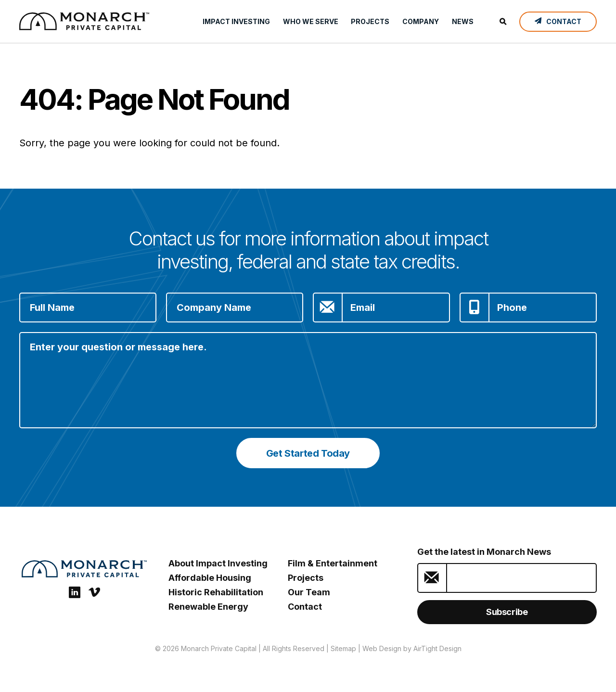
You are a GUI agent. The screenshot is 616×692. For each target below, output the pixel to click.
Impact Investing (236, 21)
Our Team (309, 592)
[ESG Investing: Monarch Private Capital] (84, 21)
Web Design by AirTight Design (412, 648)
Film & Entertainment (333, 563)
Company (421, 21)
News (463, 21)
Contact (305, 607)
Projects (370, 21)
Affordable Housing (210, 578)
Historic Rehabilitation (216, 592)
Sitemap (343, 648)
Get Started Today (308, 453)
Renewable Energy (208, 607)
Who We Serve (311, 21)
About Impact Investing (218, 563)
